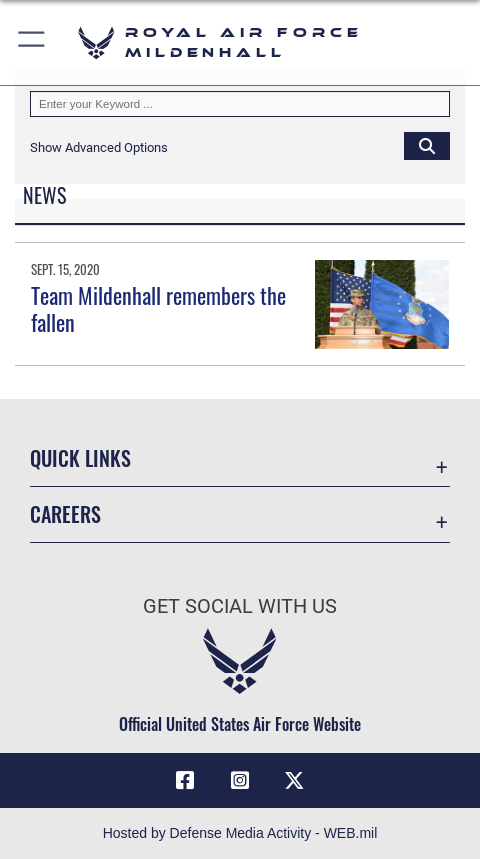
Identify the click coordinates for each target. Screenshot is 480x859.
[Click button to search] (427, 145)
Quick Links (80, 458)
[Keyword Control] (240, 104)
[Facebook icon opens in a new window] (185, 781)
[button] (32, 42)
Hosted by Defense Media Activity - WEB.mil (240, 833)
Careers (65, 514)
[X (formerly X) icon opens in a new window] (295, 781)
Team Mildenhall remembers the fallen (158, 308)
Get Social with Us (240, 606)
